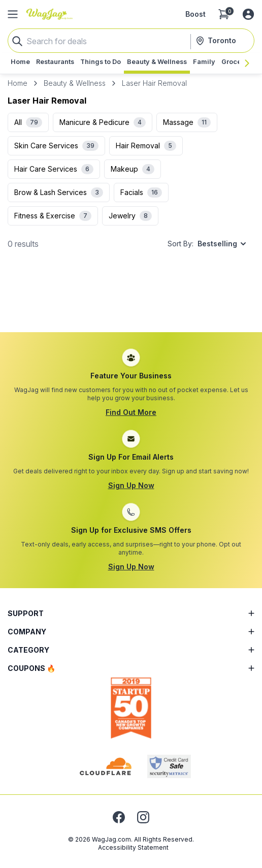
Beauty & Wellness (75, 83)
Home (18, 83)
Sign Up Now (131, 485)
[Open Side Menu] (13, 14)
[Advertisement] (131, 301)
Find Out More (131, 412)
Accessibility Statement (133, 847)
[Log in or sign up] (248, 14)
